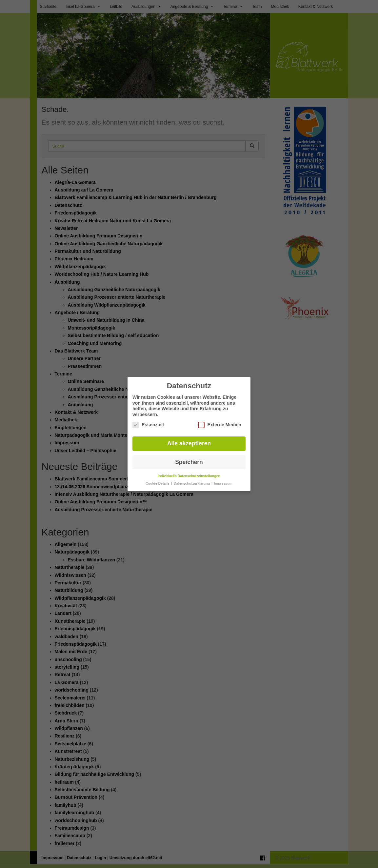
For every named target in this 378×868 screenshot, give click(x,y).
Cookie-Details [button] (158, 479)
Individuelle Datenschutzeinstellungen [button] (189, 471)
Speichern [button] (189, 457)
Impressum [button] (223, 479)
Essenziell (148, 420)
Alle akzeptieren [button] (189, 439)
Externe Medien (219, 420)
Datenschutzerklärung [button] (192, 479)
